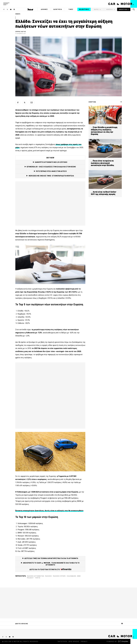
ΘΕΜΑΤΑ (18, 14)
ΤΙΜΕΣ (71, 9)
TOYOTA (37, 578)
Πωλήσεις (48, 576)
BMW (79, 576)
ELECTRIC (84, 9)
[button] (6, 4)
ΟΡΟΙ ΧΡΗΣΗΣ (74, 641)
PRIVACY (84, 641)
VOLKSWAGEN (71, 576)
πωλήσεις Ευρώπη (59, 576)
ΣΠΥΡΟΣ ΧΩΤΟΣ (21, 32)
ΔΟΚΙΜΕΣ (44, 9)
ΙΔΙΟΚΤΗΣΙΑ (58, 9)
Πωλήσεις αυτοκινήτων (35, 576)
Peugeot (30, 578)
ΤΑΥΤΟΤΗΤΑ (62, 641)
